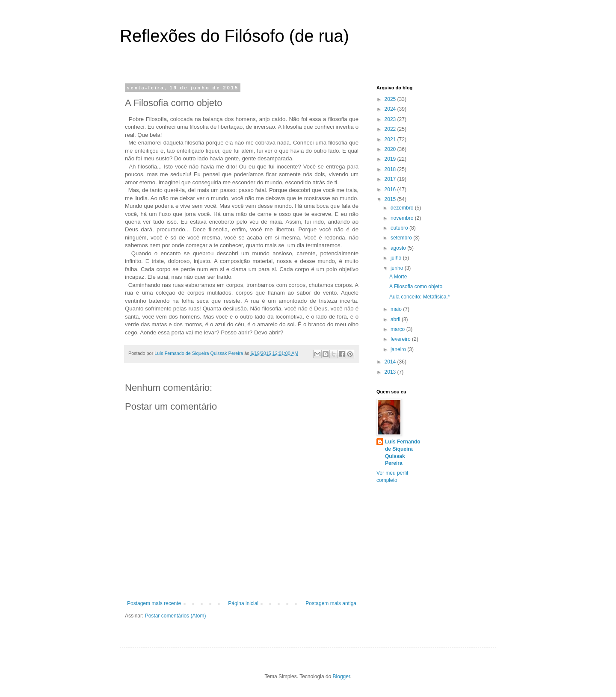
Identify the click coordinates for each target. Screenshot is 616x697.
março (398, 329)
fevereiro (401, 339)
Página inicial (243, 603)
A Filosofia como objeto (416, 286)
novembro (403, 218)
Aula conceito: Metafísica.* (419, 297)
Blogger (342, 676)
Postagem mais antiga (331, 603)
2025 (391, 99)
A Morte (398, 277)
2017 (391, 179)
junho (398, 268)
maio (397, 309)
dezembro (403, 208)
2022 (391, 129)
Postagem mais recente (154, 603)
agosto (399, 248)
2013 (391, 372)
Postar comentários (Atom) (176, 616)
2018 (391, 169)
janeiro (399, 349)
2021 (391, 139)
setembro (402, 238)
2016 (391, 189)
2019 (391, 159)
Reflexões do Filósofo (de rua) (234, 36)
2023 (391, 119)
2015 (391, 199)
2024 (391, 109)
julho (397, 258)
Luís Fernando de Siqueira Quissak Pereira (403, 452)
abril (396, 319)
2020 (391, 149)
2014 (391, 362)
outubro (400, 228)
